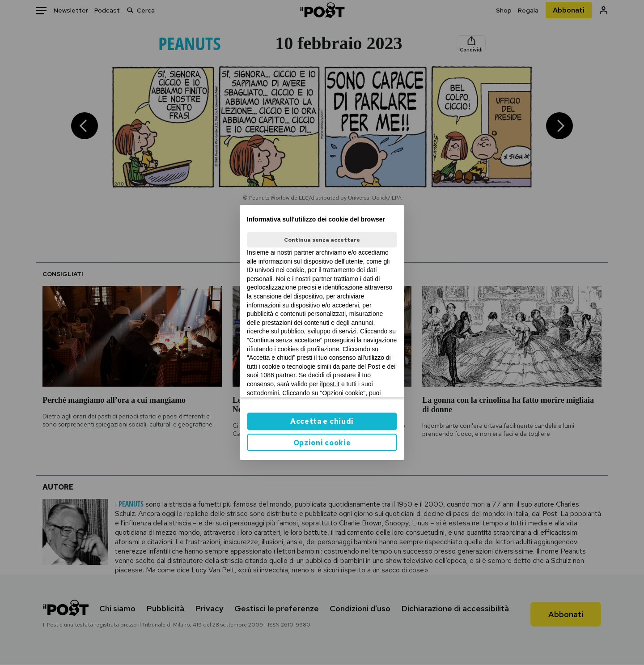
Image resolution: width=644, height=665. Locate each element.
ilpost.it (330, 384)
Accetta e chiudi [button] (322, 421)
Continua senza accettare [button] (322, 240)
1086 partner (278, 375)
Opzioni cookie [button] (322, 443)
